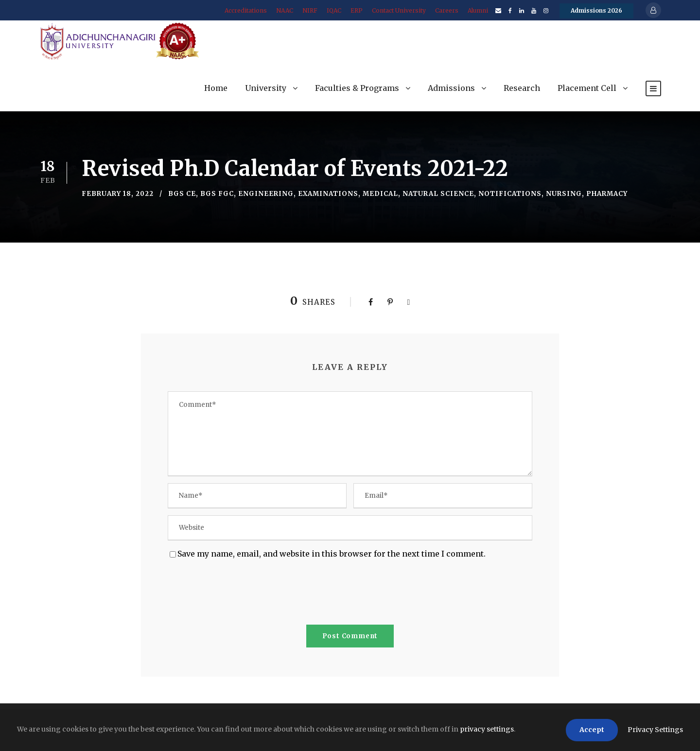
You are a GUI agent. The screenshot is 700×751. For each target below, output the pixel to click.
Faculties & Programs (357, 88)
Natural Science (438, 194)
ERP (357, 10)
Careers (447, 10)
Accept (592, 730)
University (266, 88)
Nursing (564, 194)
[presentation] (242, 594)
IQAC (334, 10)
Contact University (399, 10)
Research (522, 88)
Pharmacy (607, 194)
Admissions (451, 88)
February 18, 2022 (118, 194)
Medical (380, 194)
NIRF (310, 10)
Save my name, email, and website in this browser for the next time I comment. (332, 554)
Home (216, 88)
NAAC (285, 10)
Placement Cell (587, 88)
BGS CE (182, 194)
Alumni (478, 10)
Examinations (328, 194)
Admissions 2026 (596, 10)
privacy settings (487, 729)
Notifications (510, 194)
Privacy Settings (655, 730)
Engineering (266, 194)
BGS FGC (217, 194)
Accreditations (246, 10)
